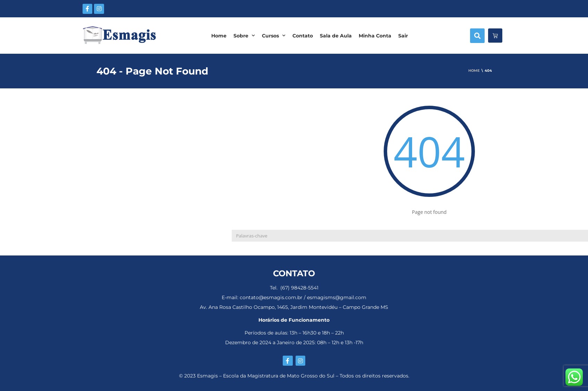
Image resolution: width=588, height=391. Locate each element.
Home (219, 36)
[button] (477, 36)
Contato (303, 36)
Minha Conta (375, 36)
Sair (403, 36)
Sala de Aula (336, 36)
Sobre (244, 36)
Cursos (274, 36)
